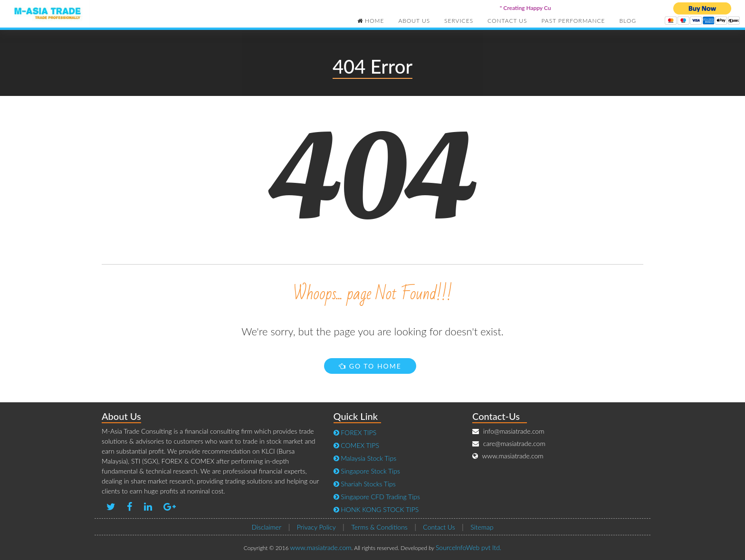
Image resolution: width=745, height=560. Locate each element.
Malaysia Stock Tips (365, 458)
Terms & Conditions (379, 527)
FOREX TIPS (355, 432)
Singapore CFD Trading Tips (377, 497)
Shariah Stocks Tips (365, 484)
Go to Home (370, 366)
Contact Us (507, 21)
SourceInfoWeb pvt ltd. (468, 547)
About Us (414, 21)
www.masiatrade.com (321, 547)
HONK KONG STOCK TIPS (376, 509)
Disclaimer (266, 527)
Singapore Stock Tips (367, 471)
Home (371, 21)
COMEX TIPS (356, 445)
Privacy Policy (316, 527)
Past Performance (573, 21)
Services (459, 21)
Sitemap (482, 527)
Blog (628, 21)
